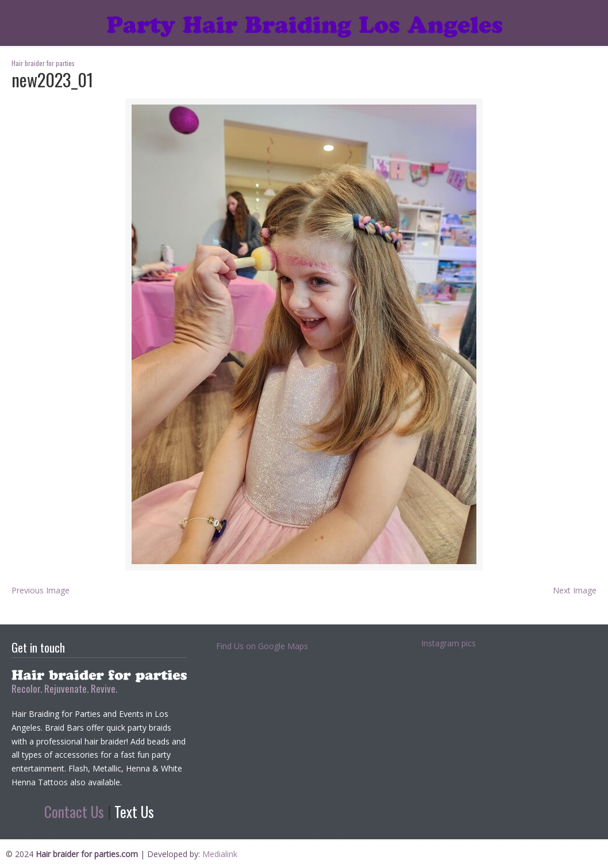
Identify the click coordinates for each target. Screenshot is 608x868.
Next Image (575, 590)
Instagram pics (449, 643)
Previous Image (41, 590)
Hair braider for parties (304, 21)
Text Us (134, 811)
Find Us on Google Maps (262, 646)
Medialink (220, 854)
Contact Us (74, 811)
